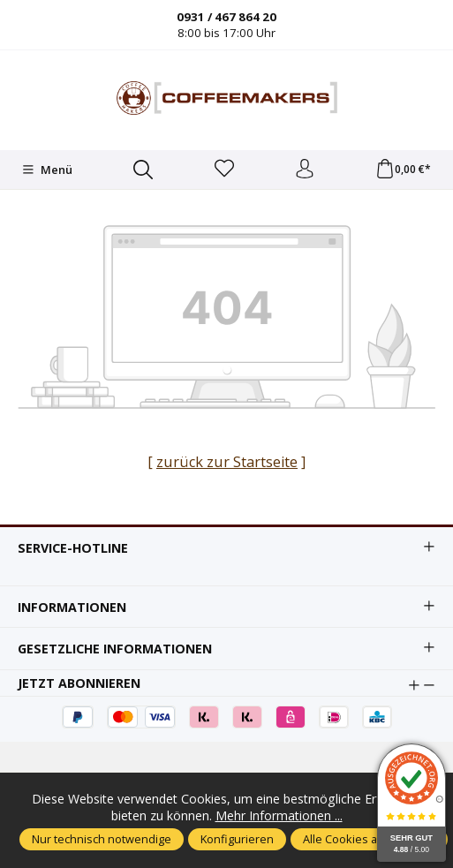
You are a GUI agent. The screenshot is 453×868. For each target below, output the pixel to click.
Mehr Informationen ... (279, 815)
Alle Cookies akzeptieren (369, 839)
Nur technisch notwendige (102, 839)
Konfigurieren (237, 839)
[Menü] (47, 170)
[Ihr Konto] (305, 170)
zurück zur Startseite (227, 461)
